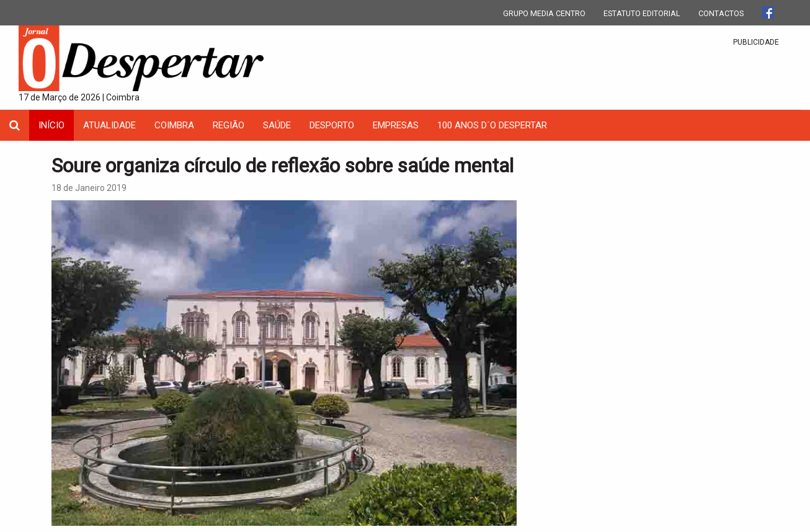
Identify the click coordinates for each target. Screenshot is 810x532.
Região (229, 125)
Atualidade (109, 125)
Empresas (396, 125)
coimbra (174, 125)
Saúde (277, 125)
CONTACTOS (721, 13)
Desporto (332, 125)
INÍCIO (51, 125)
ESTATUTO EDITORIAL (642, 13)
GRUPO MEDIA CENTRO (544, 13)
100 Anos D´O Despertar (492, 125)
